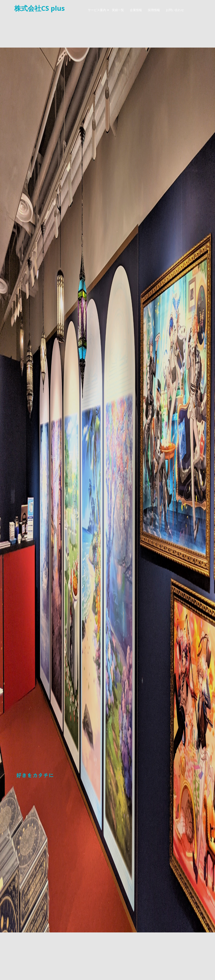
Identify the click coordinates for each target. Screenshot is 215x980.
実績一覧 (118, 10)
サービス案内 (97, 10)
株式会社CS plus (40, 8)
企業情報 (136, 10)
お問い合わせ (175, 10)
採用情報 (154, 10)
